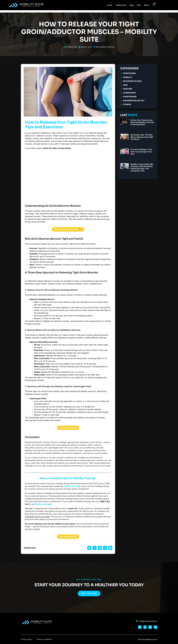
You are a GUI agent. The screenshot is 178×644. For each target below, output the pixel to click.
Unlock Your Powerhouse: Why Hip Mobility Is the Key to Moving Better (142, 122)
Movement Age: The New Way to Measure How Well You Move (142, 137)
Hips (97, 47)
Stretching (110, 47)
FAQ (139, 5)
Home (109, 5)
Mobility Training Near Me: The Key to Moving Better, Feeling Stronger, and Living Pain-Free (142, 167)
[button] (89, 548)
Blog (132, 5)
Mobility (103, 47)
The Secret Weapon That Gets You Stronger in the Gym (141, 152)
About (147, 5)
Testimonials (121, 5)
